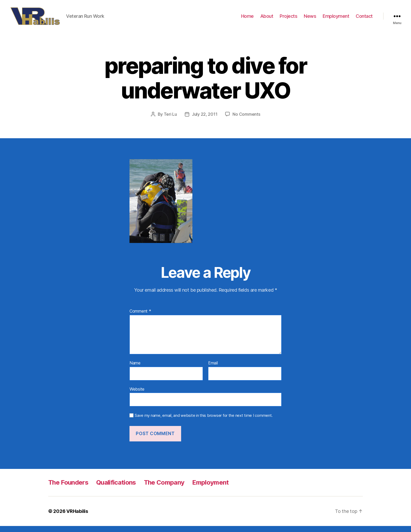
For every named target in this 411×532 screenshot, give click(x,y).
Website (137, 395)
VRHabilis (77, 517)
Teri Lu (170, 120)
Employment (336, 19)
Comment (140, 318)
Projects (288, 19)
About (267, 19)
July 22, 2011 (205, 120)
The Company (164, 488)
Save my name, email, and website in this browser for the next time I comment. (204, 422)
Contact (364, 19)
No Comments (246, 120)
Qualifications (116, 488)
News (310, 19)
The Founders (68, 488)
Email (213, 369)
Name (135, 369)
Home (247, 19)
